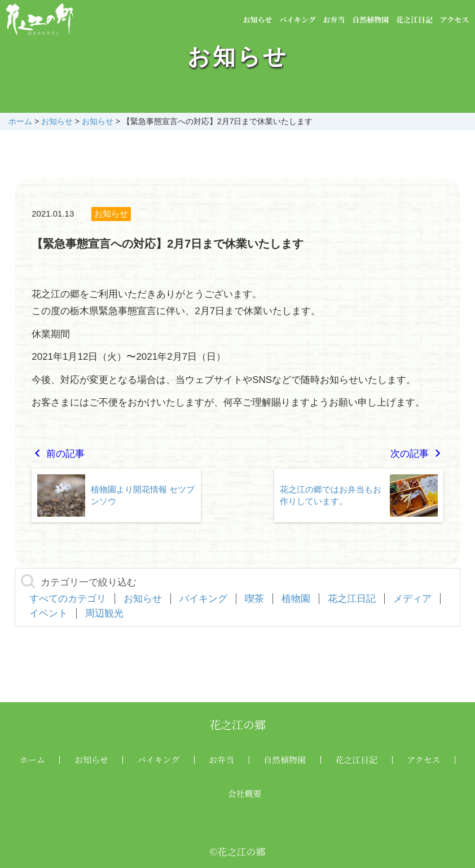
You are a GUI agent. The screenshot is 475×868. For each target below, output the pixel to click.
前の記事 (58, 454)
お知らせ (258, 19)
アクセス (455, 19)
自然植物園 (370, 19)
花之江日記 (414, 19)
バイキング (298, 19)
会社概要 (245, 793)
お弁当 (334, 19)
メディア (412, 599)
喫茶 (254, 599)
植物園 (296, 599)
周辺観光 (104, 613)
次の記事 (417, 454)
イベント (49, 613)
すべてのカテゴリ (68, 599)
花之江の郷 (237, 724)
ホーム (32, 759)
